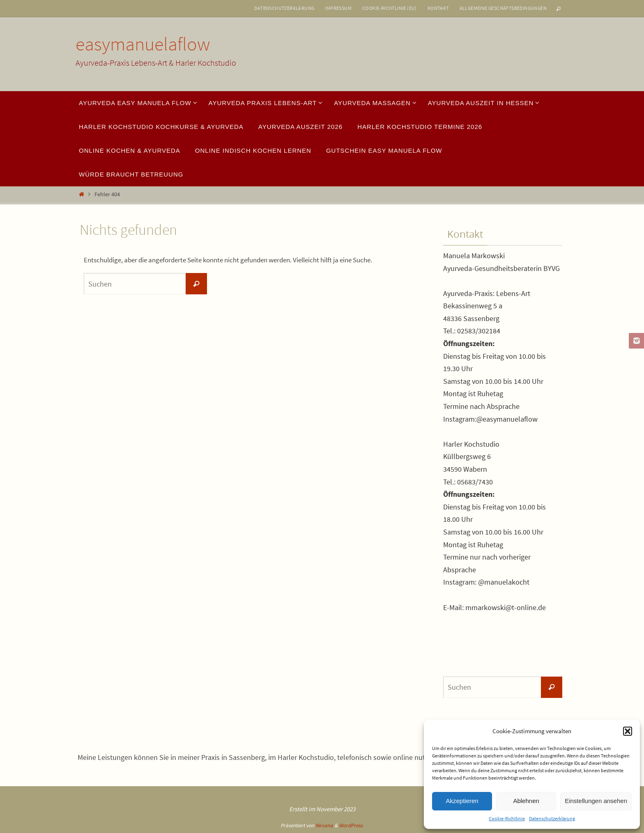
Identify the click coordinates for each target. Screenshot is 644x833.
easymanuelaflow (143, 44)
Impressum (338, 8)
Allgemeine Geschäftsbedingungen (503, 8)
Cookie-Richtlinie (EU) (390, 8)
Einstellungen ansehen (596, 801)
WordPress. (351, 825)
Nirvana (324, 825)
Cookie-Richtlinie (507, 818)
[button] (628, 731)
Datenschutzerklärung (552, 818)
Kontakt (438, 8)
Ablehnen (526, 801)
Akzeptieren (462, 801)
